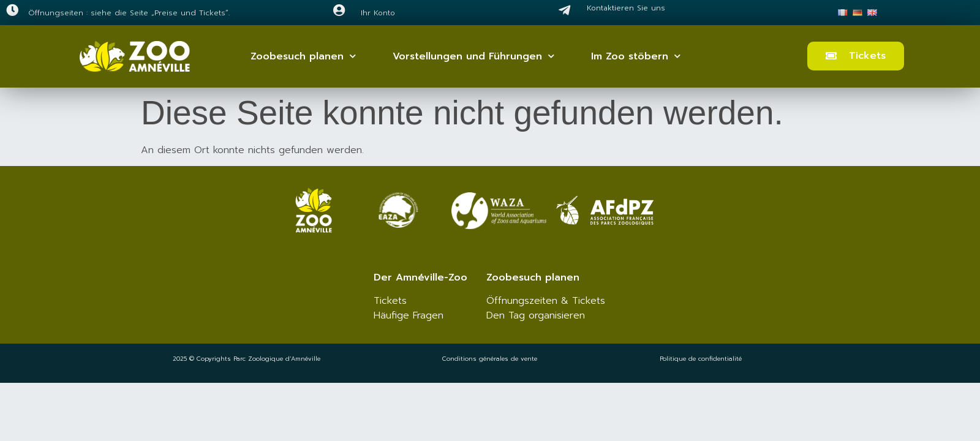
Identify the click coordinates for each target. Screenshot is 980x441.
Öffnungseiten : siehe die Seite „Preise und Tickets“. (129, 13)
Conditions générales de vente (490, 359)
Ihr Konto (378, 13)
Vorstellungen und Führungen (473, 56)
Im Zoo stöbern (636, 56)
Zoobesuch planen (303, 56)
